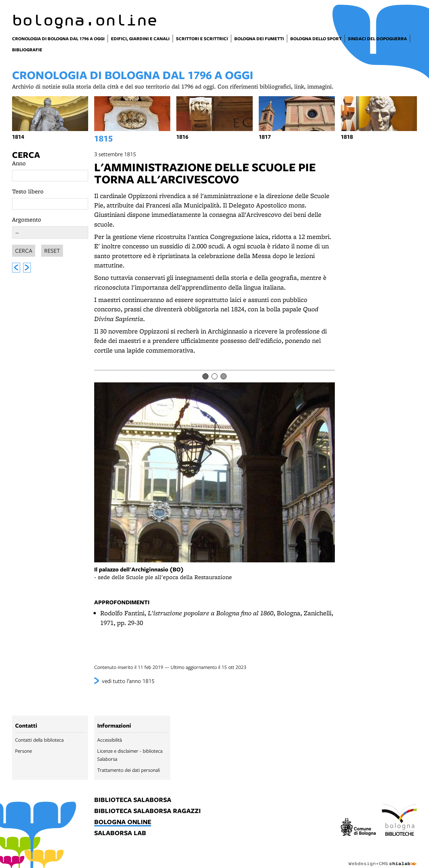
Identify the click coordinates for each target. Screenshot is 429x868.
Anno (19, 163)
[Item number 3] (224, 376)
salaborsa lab (120, 833)
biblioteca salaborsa (133, 800)
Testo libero (28, 191)
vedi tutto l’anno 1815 (128, 681)
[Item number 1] (205, 376)
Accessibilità (110, 740)
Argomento (27, 219)
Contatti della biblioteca (39, 740)
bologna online (123, 822)
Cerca (26, 155)
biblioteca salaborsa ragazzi (147, 811)
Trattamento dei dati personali (129, 770)
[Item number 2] (214, 376)
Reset (52, 250)
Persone (23, 751)
